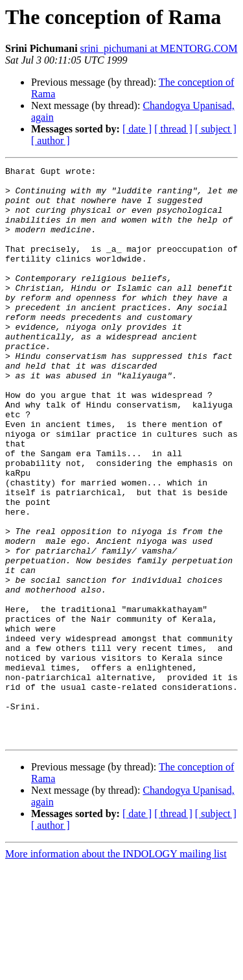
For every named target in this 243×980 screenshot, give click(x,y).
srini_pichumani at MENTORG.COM (159, 48)
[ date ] (137, 129)
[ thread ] (173, 129)
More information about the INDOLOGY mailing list (116, 969)
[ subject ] (216, 129)
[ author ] (51, 141)
